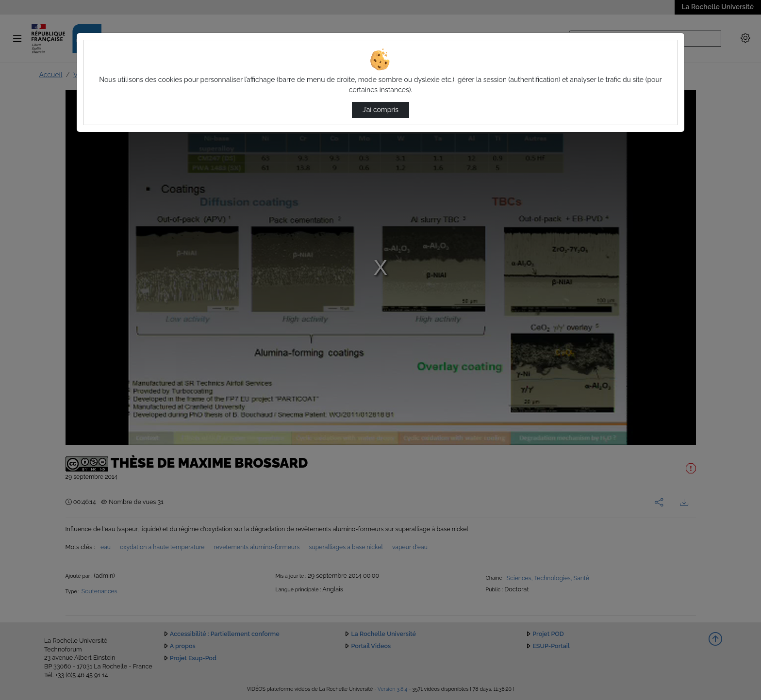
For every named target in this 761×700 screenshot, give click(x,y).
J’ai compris (380, 110)
